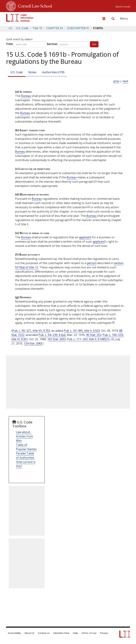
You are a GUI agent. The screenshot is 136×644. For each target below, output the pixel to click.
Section (52, 44)
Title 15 (37, 28)
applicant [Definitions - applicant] (85, 237)
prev (116, 81)
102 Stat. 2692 (56, 339)
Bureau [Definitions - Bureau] (26, 96)
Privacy (104, 633)
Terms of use (89, 633)
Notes (32, 72)
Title (9, 44)
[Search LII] (113, 19)
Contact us (44, 633)
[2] (89, 206)
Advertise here (61, 633)
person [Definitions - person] (92, 263)
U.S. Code (17, 72)
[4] (113, 322)
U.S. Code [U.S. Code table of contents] (22, 28)
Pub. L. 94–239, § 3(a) (52, 335)
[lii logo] (20, 18)
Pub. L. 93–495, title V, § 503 (82, 331)
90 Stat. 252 (94, 335)
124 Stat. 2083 (33, 343)
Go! (94, 44)
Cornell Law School (34, 6)
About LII (29, 633)
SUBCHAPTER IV (78, 28)
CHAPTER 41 (55, 28)
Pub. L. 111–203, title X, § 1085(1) (88, 339)
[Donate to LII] (104, 19)
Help (75, 633)
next (125, 81)
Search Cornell (123, 7)
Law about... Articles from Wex (24, 436)
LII (10, 28)
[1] (95, 181)
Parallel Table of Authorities (25, 455)
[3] (71, 219)
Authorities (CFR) (53, 72)
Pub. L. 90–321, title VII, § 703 (31, 331)
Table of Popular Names (26, 447)
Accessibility (14, 633)
